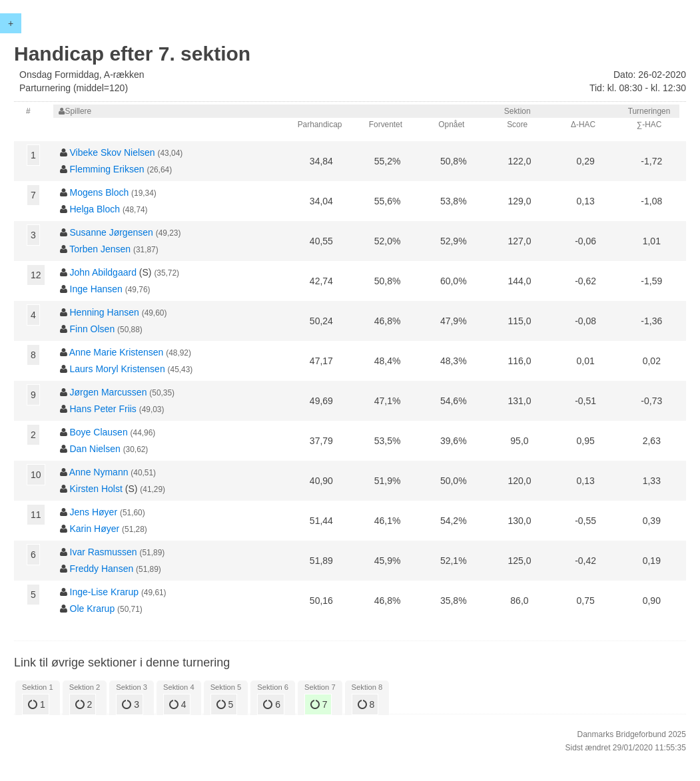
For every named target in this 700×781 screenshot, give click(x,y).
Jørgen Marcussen (109, 392)
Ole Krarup (93, 609)
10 (36, 475)
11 (36, 515)
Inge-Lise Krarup (105, 592)
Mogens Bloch (100, 192)
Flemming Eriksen (107, 169)
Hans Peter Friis (103, 409)
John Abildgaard (103, 272)
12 (36, 275)
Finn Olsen (93, 329)
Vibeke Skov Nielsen (113, 152)
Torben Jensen (100, 249)
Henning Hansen (105, 312)
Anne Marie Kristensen (117, 352)
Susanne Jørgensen (112, 232)
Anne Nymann (99, 472)
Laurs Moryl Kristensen (118, 369)
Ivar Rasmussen (104, 552)
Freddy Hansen (102, 569)
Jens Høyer (94, 512)
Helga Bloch (95, 209)
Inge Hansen (96, 289)
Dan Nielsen (95, 449)
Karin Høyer (95, 529)
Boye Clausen (99, 432)
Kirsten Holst (96, 489)
